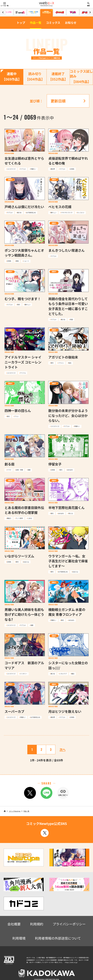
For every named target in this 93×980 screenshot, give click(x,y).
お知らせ (71, 23)
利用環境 (19, 938)
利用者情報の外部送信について (58, 938)
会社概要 (14, 924)
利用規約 (37, 924)
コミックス (53, 23)
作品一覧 (36, 23)
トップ (21, 23)
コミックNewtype (15, 811)
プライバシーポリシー (69, 924)
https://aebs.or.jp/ (71, 962)
